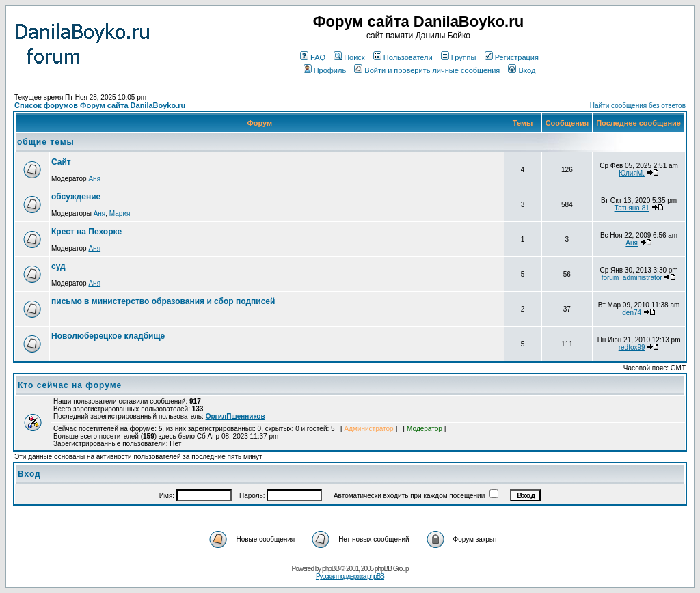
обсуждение (76, 197)
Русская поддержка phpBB (350, 576)
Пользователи (403, 57)
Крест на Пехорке (86, 232)
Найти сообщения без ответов (638, 106)
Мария (120, 213)
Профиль (325, 70)
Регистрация (512, 57)
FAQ (313, 57)
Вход (522, 70)
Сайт (61, 162)
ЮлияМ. (632, 173)
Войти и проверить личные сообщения (427, 70)
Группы (459, 57)
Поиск (349, 57)
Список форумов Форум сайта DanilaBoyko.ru (100, 105)
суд (58, 266)
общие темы (46, 142)
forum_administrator (632, 278)
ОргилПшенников (235, 416)
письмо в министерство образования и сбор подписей (163, 301)
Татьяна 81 (632, 208)
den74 (632, 313)
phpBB (331, 569)
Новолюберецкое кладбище (108, 336)
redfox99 (632, 347)
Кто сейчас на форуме (70, 385)
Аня (94, 179)
